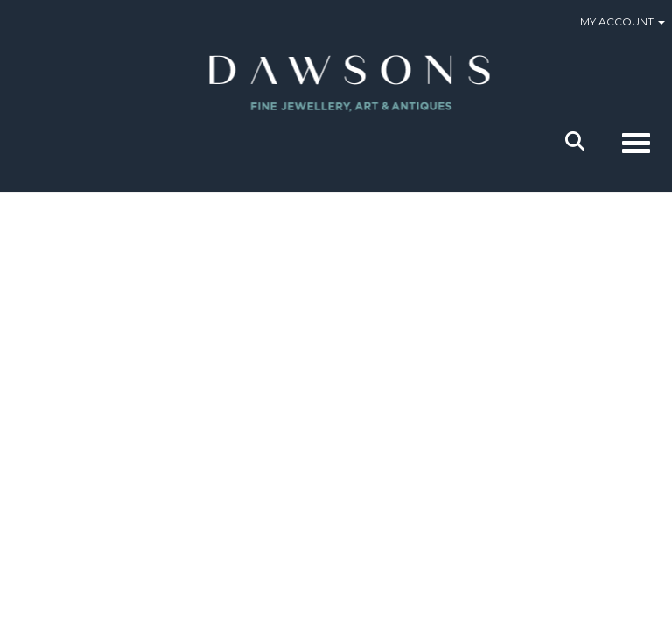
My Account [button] (623, 21)
